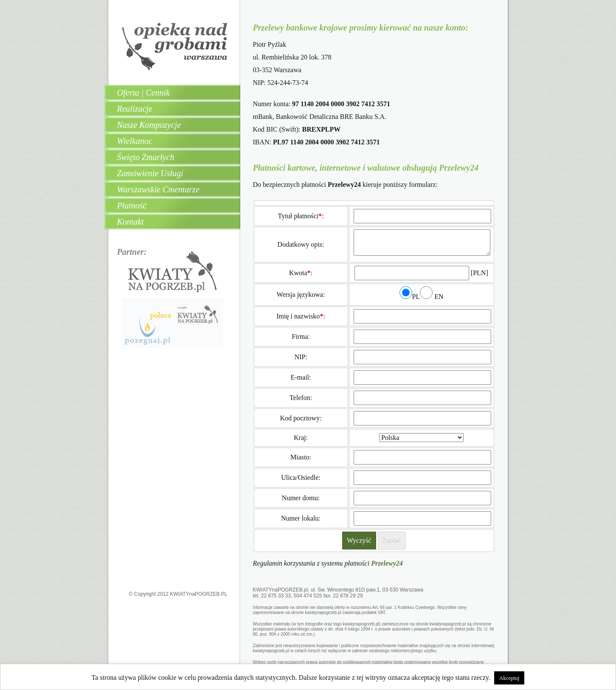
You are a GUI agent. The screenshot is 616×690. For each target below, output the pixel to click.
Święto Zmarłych (146, 157)
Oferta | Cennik (143, 93)
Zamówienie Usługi (150, 173)
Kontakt (131, 222)
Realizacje (135, 109)
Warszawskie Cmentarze (158, 189)
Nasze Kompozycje (149, 125)
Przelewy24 (387, 563)
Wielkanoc (135, 141)
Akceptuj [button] (509, 678)
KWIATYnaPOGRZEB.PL (198, 594)
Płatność (132, 206)
